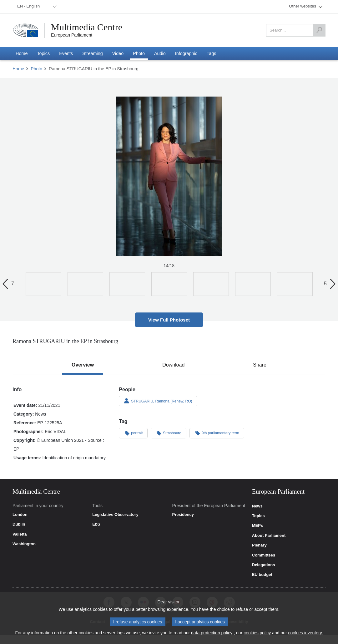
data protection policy (212, 633)
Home (18, 69)
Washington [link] (24, 544)
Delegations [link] (264, 565)
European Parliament (72, 35)
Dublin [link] (19, 524)
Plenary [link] (259, 545)
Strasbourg (169, 433)
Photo (36, 69)
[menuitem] (36, 7)
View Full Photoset (169, 320)
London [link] (20, 515)
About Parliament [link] (269, 536)
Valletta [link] (20, 534)
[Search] (319, 30)
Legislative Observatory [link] (115, 515)
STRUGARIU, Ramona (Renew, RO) (158, 401)
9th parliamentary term (217, 433)
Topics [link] (258, 516)
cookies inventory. (306, 633)
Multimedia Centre (87, 27)
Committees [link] (264, 555)
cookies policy (257, 633)
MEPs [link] (257, 526)
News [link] (257, 506)
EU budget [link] (262, 575)
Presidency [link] (183, 515)
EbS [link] (96, 524)
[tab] (83, 365)
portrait (133, 433)
